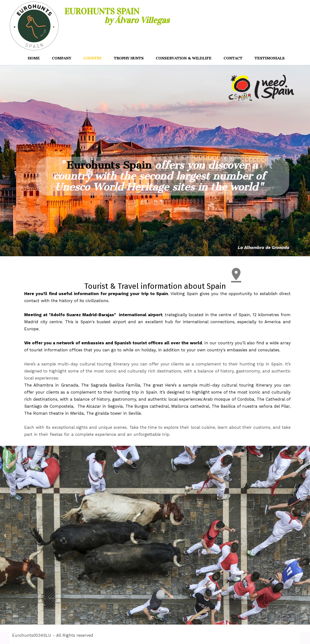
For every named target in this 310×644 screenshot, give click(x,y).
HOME (34, 58)
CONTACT (233, 58)
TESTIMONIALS (270, 58)
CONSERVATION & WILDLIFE (184, 58)
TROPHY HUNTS (129, 58)
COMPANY (62, 58)
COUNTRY (93, 58)
